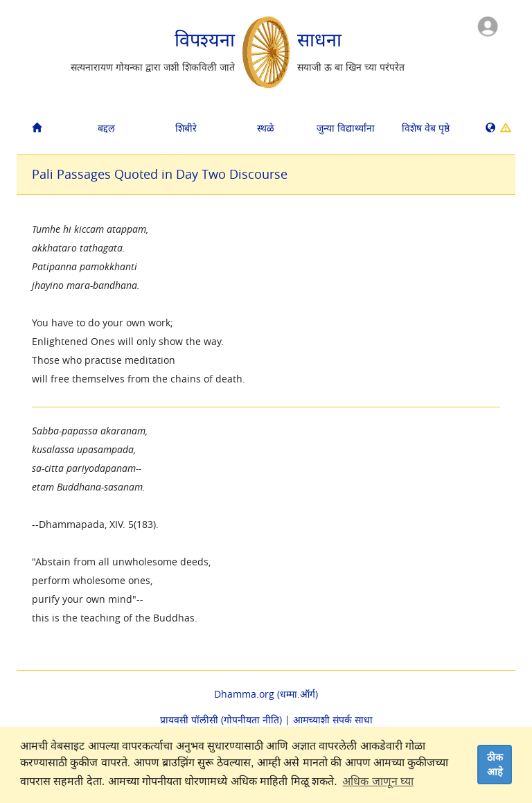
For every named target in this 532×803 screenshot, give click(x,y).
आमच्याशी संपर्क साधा (333, 720)
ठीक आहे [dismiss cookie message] (495, 765)
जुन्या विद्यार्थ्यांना (346, 128)
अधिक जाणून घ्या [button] (378, 781)
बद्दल (106, 128)
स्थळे (266, 128)
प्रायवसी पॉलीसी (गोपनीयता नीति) (221, 720)
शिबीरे (186, 128)
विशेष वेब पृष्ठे (426, 128)
